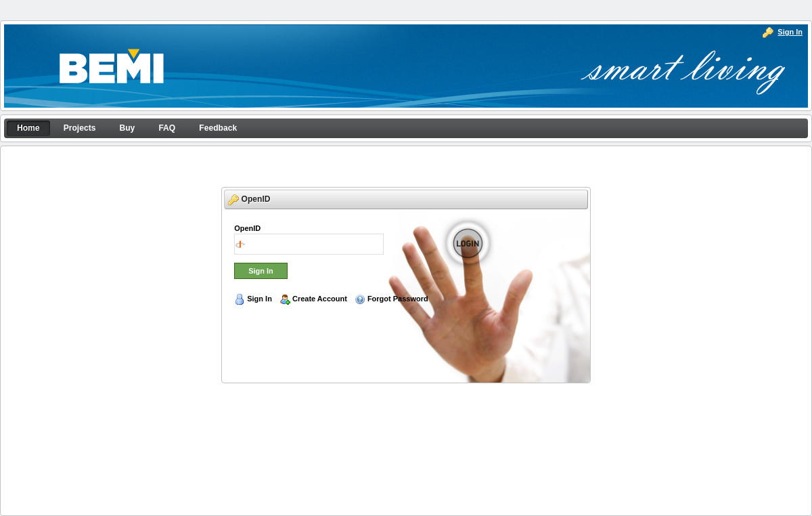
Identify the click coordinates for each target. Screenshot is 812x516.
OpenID (247, 228)
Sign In (790, 32)
